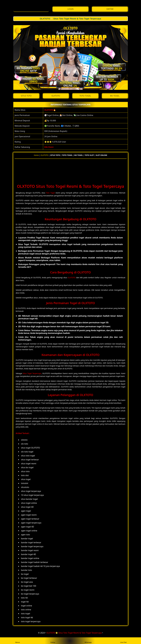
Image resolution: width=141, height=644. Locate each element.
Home (36, 155)
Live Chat (123, 641)
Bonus (18, 641)
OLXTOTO (49, 110)
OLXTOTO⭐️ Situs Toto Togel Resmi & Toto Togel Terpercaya (70, 19)
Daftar (53, 641)
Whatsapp (88, 641)
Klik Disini (49, 147)
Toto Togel (50, 193)
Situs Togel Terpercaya (32, 373)
